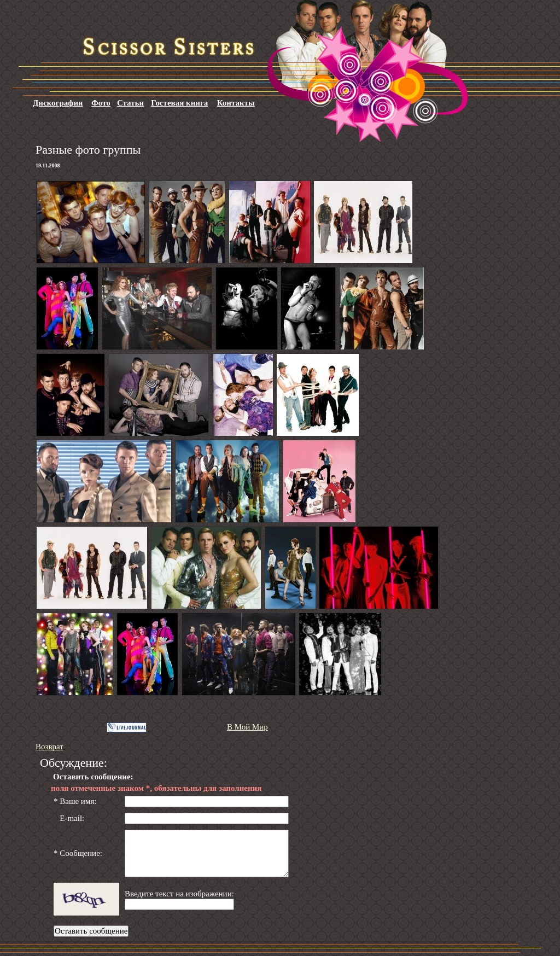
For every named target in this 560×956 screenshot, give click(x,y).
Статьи (130, 103)
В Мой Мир (247, 727)
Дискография (58, 103)
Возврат (49, 747)
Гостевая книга (179, 103)
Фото (101, 103)
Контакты (236, 103)
